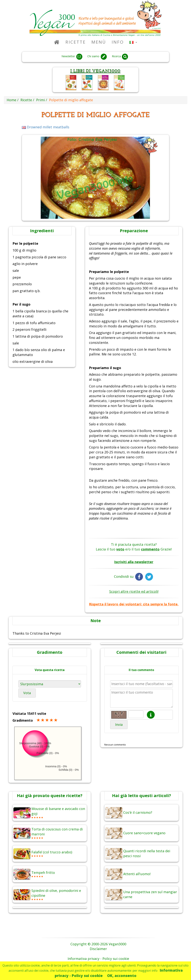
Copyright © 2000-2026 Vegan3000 (98, 944)
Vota (27, 693)
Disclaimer (98, 949)
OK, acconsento (122, 976)
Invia (119, 724)
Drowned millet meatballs (46, 127)
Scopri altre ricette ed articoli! (134, 591)
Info (118, 42)
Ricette (76, 42)
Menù (99, 42)
